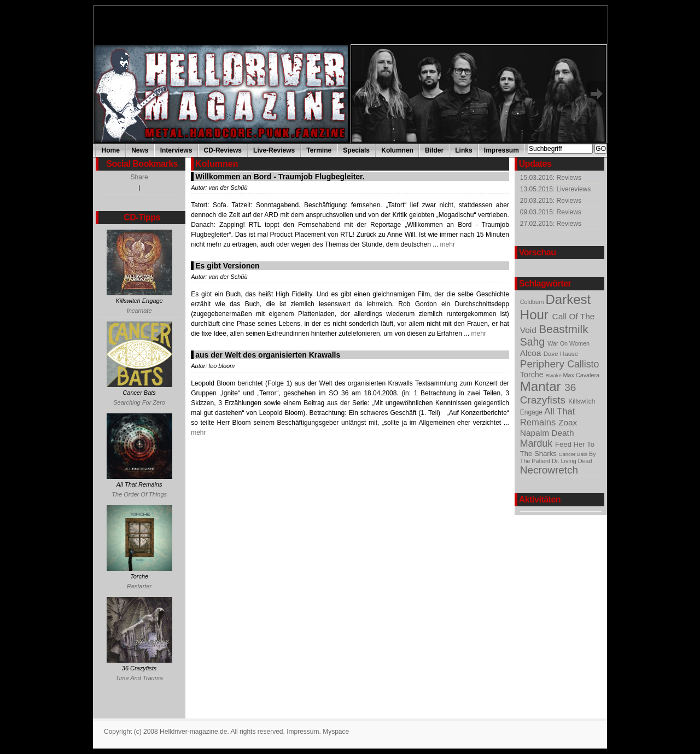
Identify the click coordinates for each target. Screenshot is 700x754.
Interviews (176, 150)
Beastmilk (564, 329)
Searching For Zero (139, 402)
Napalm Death (547, 433)
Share (139, 177)
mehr (447, 244)
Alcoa (532, 353)
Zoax (568, 422)
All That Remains (548, 417)
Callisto (583, 364)
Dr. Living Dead (572, 461)
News (140, 150)
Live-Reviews (274, 150)
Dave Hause (561, 354)
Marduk (538, 443)
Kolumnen (397, 150)
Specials (356, 150)
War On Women (568, 343)
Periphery (544, 364)
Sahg (534, 342)
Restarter (139, 586)
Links (463, 150)
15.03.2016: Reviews (551, 178)
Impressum (501, 150)
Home (111, 150)
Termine (319, 150)
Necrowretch (549, 470)
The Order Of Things (139, 494)
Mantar (542, 386)
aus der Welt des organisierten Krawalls (268, 355)
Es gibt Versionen (227, 266)
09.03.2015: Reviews (551, 212)
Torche (533, 375)
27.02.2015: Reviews (551, 224)
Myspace (336, 732)
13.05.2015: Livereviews (555, 189)
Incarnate (139, 311)
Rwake (555, 375)
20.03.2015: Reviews (551, 201)
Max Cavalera (581, 375)
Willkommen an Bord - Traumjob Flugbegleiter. (280, 177)
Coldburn (533, 302)
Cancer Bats (574, 454)
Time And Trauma (139, 678)
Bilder (434, 150)
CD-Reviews (223, 150)
